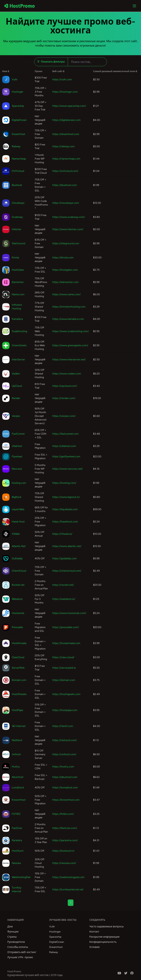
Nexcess (17, 469)
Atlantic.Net (19, 546)
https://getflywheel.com (66, 457)
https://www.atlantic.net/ (67, 546)
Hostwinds (18, 613)
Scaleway (17, 217)
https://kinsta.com (63, 258)
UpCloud (17, 386)
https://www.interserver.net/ (69, 360)
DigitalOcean (19, 120)
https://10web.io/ (62, 534)
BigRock (17, 497)
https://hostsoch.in (63, 851)
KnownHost (19, 800)
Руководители (16, 942)
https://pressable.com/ (66, 627)
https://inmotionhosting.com (69, 307)
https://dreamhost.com (66, 134)
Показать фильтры (51, 62)
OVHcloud (18, 171)
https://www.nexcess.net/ (67, 469)
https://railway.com (63, 146)
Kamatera (17, 319)
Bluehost (17, 185)
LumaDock (18, 788)
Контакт (94, 932)
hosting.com (19, 483)
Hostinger (18, 92)
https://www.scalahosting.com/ (70, 331)
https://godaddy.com (64, 558)
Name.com (18, 294)
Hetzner (17, 229)
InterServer (18, 360)
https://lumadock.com (65, 788)
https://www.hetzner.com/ (68, 229)
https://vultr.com (62, 79)
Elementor (18, 282)
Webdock (17, 599)
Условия (95, 947)
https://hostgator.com (65, 270)
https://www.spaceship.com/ (69, 106)
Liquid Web (18, 509)
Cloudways (18, 203)
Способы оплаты (18, 947)
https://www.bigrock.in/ (66, 497)
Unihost (16, 754)
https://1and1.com (63, 726)
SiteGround (18, 243)
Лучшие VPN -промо (20, 957)
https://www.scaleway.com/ (69, 217)
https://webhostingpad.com (68, 877)
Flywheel (17, 457)
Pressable (17, 627)
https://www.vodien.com (67, 374)
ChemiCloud (19, 571)
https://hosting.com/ (64, 483)
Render (16, 398)
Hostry (16, 767)
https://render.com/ (64, 398)
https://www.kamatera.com (68, 319)
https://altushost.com (65, 777)
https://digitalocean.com (66, 120)
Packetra (17, 840)
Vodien (16, 374)
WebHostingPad (21, 877)
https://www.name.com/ (66, 294)
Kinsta (15, 258)
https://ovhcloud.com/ (65, 171)
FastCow (17, 828)
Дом (10, 927)
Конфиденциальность (103, 942)
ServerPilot (18, 668)
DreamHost (18, 134)
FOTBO (16, 814)
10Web (16, 534)
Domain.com (19, 680)
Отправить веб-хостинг (22, 952)
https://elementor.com (65, 282)
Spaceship (18, 106)
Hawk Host (18, 522)
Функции (13, 932)
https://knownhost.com (66, 800)
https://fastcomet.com (65, 434)
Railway (16, 146)
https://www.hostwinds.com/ (69, 613)
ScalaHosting (19, 331)
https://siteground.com (66, 243)
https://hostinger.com (65, 92)
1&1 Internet (19, 726)
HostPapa (17, 710)
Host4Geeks (19, 694)
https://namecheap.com (66, 159)
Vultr (15, 79)
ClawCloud (18, 657)
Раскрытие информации (104, 937)
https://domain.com (64, 680)
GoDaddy (17, 558)
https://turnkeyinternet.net (68, 890)
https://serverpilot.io (64, 668)
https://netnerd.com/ (65, 740)
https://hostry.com (63, 767)
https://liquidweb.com (65, 509)
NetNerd (17, 740)
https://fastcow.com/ (65, 828)
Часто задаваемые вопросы (107, 927)
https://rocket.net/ (63, 585)
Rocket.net (18, 585)
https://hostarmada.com (66, 643)
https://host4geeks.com (66, 694)
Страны (12, 937)
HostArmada (19, 643)
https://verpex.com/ (64, 416)
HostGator (18, 270)
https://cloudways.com (66, 203)
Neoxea (16, 863)
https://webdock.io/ (64, 599)
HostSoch (18, 851)
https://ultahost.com (64, 446)
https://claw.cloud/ (63, 657)
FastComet (18, 434)
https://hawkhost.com (65, 522)
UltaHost (17, 446)
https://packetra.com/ (65, 840)
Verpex (16, 416)
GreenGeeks (19, 345)
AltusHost (18, 777)
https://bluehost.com (65, 185)
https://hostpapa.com (65, 710)
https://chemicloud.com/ (67, 571)
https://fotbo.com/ (63, 814)
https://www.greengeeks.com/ (70, 345)
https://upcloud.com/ (65, 386)
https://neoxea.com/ (64, 863)
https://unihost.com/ (64, 754)
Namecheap (19, 159)
